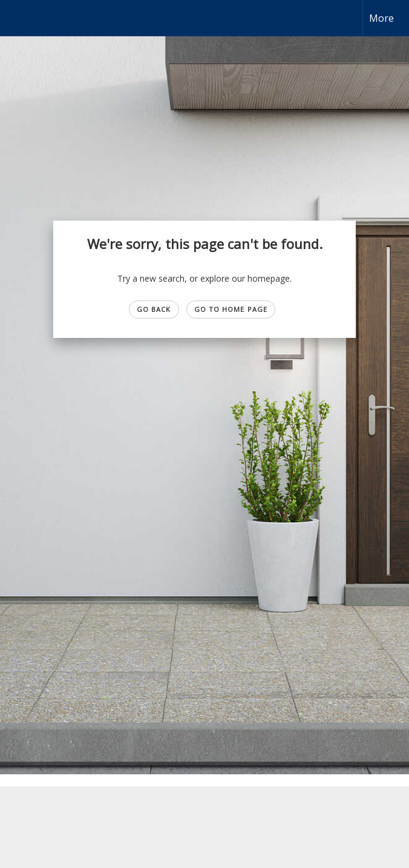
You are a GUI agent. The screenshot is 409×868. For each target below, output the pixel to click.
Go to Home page (231, 309)
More (381, 18)
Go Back (154, 309)
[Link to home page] (15, 18)
